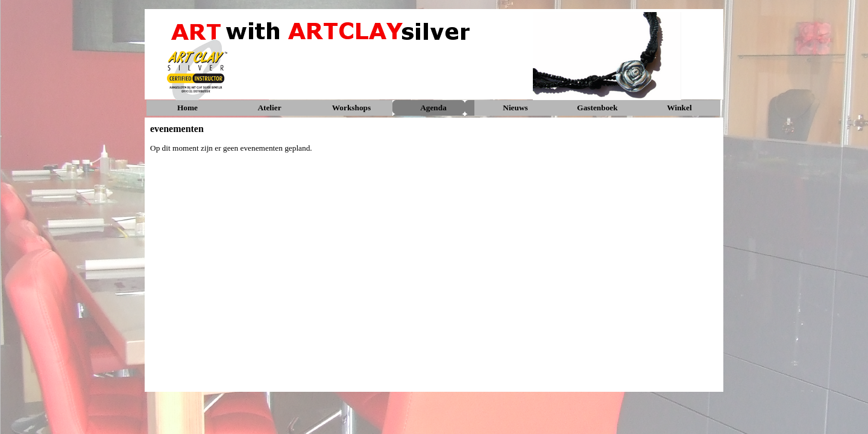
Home (187, 108)
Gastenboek (597, 108)
